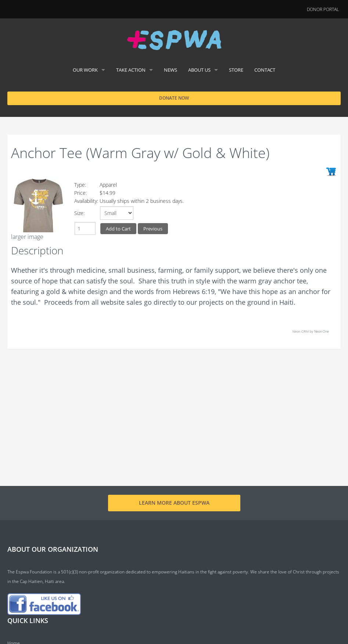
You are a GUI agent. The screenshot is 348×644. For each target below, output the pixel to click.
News (171, 70)
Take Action (131, 70)
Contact (265, 70)
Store (236, 70)
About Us (199, 70)
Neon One (322, 331)
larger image (27, 237)
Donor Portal (323, 9)
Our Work (85, 70)
